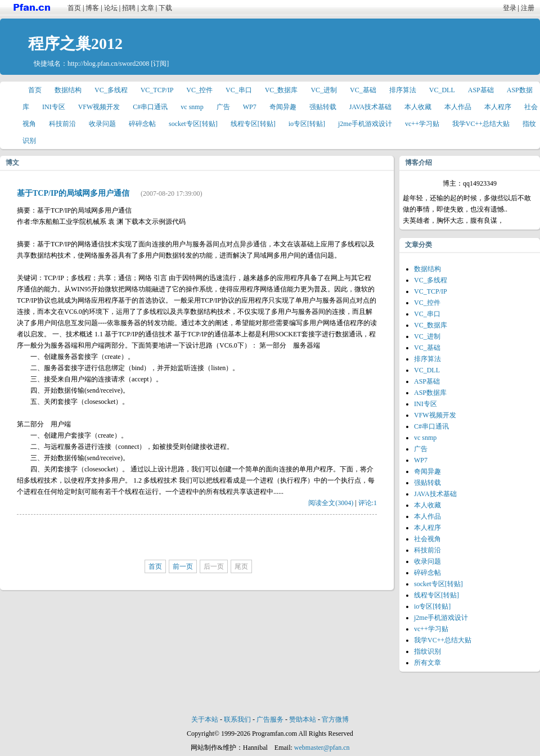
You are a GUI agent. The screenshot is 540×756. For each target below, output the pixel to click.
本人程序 (498, 107)
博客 (92, 8)
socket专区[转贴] (193, 124)
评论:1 (368, 503)
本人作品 (458, 107)
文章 (147, 8)
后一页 (214, 566)
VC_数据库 (282, 90)
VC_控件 (199, 90)
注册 (528, 8)
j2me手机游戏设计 (365, 124)
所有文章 (427, 663)
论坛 (111, 8)
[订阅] (160, 64)
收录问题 (102, 124)
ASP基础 (481, 90)
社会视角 (427, 539)
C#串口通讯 (150, 107)
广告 (223, 107)
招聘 (129, 8)
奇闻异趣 (283, 107)
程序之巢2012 (75, 44)
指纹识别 (427, 651)
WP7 (250, 107)
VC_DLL (442, 90)
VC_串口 (239, 90)
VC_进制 (324, 90)
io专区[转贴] (307, 124)
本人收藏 (418, 107)
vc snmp (192, 107)
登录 (510, 8)
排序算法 (403, 90)
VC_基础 (363, 90)
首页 (74, 8)
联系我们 (237, 719)
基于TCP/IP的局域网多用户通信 (73, 193)
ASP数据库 (430, 393)
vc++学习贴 (422, 124)
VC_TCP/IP (157, 90)
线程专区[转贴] (253, 124)
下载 (165, 8)
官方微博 (335, 719)
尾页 (241, 566)
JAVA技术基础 (371, 107)
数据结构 (68, 90)
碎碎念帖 (142, 124)
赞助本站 (303, 719)
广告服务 (270, 719)
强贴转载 (323, 107)
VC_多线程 (111, 90)
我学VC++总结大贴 (481, 124)
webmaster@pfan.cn (322, 748)
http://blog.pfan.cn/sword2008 (108, 64)
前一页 (183, 566)
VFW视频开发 (99, 107)
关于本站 (205, 719)
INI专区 (54, 107)
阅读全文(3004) (331, 503)
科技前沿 (62, 124)
